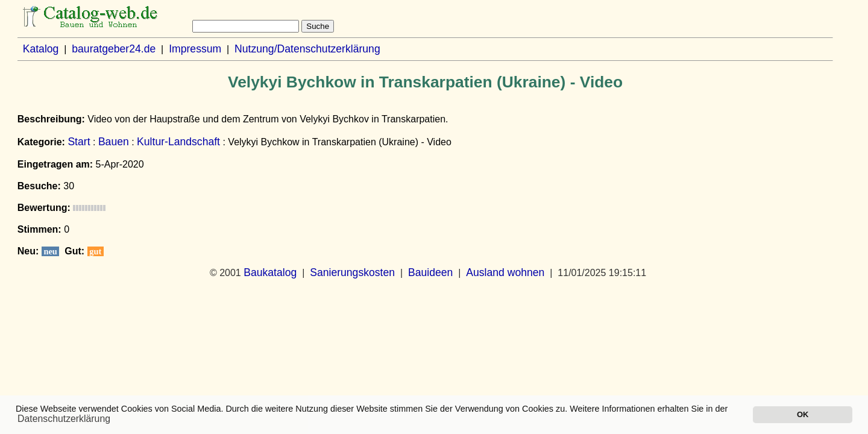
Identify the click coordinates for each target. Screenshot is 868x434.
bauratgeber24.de (114, 49)
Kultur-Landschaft (178, 142)
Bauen (114, 142)
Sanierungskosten (352, 272)
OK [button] (803, 414)
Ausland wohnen (505, 272)
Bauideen (430, 272)
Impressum (195, 49)
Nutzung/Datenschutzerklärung (307, 49)
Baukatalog (270, 272)
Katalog (41, 49)
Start (79, 142)
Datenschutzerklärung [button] (64, 419)
